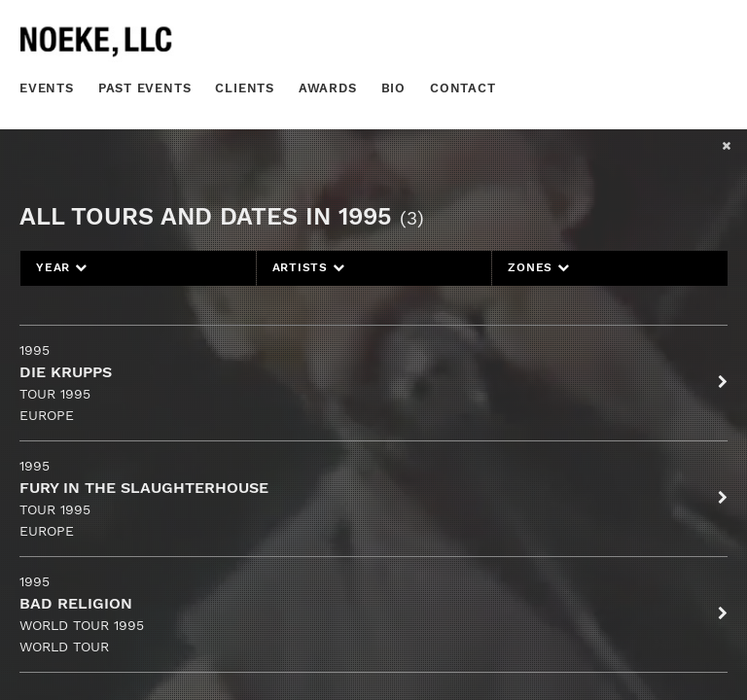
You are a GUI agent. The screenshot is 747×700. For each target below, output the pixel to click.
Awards (328, 88)
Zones (538, 267)
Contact (463, 88)
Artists (309, 267)
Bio (393, 88)
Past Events (145, 88)
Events (47, 88)
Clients (245, 88)
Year (62, 267)
